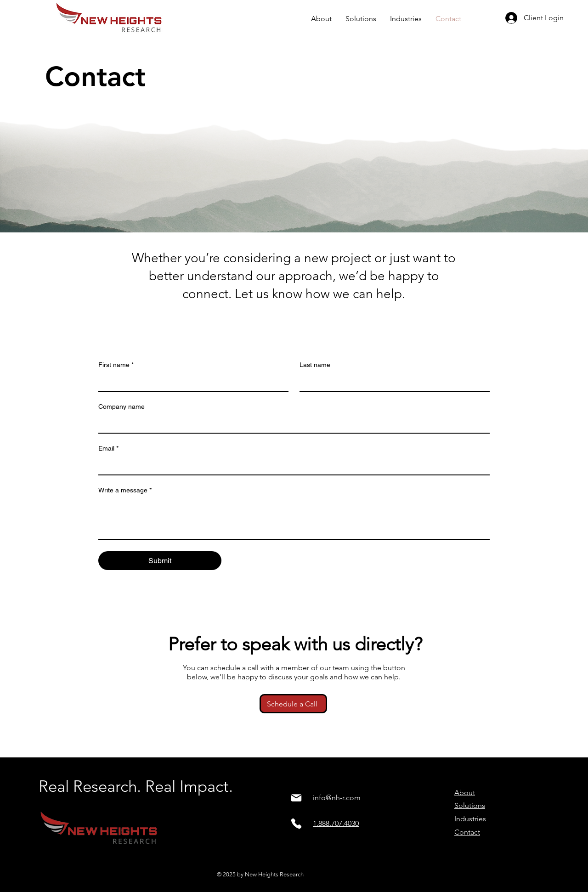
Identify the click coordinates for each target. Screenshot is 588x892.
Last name (315, 365)
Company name (122, 406)
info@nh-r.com (337, 798)
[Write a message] (294, 519)
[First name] (191, 382)
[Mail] (296, 798)
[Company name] (291, 423)
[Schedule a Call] (293, 704)
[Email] (291, 465)
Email (108, 449)
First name (116, 365)
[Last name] (392, 382)
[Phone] (296, 824)
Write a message (125, 490)
